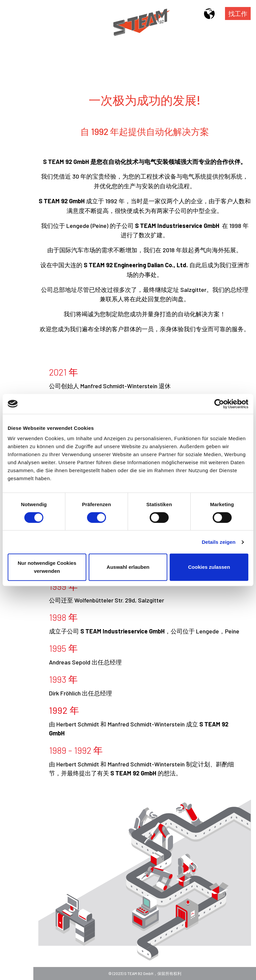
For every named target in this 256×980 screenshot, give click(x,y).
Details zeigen (218, 542)
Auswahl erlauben (128, 567)
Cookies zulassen (209, 567)
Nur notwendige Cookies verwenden (47, 567)
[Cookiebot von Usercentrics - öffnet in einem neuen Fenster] (219, 404)
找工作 (238, 13)
